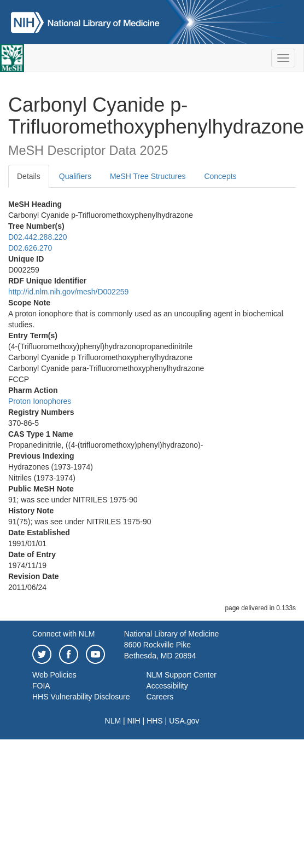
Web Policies (54, 675)
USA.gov (184, 721)
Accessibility (167, 686)
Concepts (220, 176)
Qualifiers (75, 176)
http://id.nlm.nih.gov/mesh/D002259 (68, 292)
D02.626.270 (30, 248)
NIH (134, 721)
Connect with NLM (63, 634)
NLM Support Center (181, 675)
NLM (113, 721)
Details (29, 176)
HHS (155, 721)
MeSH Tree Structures (148, 176)
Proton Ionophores (40, 401)
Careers (160, 697)
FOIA (41, 686)
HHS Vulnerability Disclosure (81, 697)
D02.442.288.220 (37, 237)
